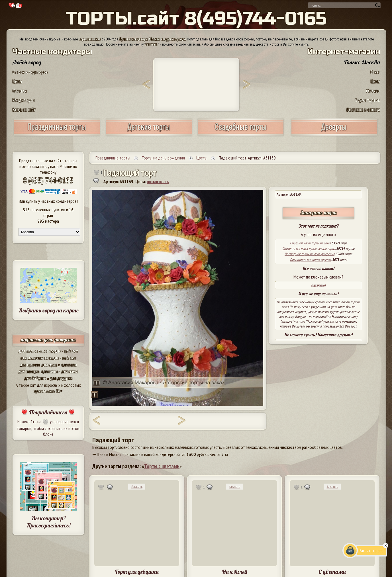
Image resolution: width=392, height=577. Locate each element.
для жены (49, 371)
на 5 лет (71, 351)
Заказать (137, 487)
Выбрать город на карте (49, 310)
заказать (152, 44)
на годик (53, 351)
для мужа (49, 365)
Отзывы (20, 91)
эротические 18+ (48, 391)
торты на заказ (90, 39)
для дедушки (61, 378)
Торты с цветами (162, 466)
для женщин (29, 371)
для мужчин (30, 365)
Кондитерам (24, 100)
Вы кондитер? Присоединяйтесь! (48, 522)
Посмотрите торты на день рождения (310, 254)
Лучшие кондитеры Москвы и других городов (153, 39)
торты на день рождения (48, 340)
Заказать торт (318, 213)
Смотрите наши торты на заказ (310, 243)
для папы (69, 365)
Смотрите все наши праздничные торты (309, 248)
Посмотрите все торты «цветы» (311, 260)
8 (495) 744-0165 (48, 180)
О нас (375, 72)
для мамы (70, 371)
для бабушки (35, 378)
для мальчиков (31, 351)
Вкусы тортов (367, 100)
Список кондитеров (30, 72)
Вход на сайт (24, 110)
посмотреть (158, 181)
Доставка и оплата (363, 110)
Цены (17, 81)
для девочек (31, 358)
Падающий (318, 285)
